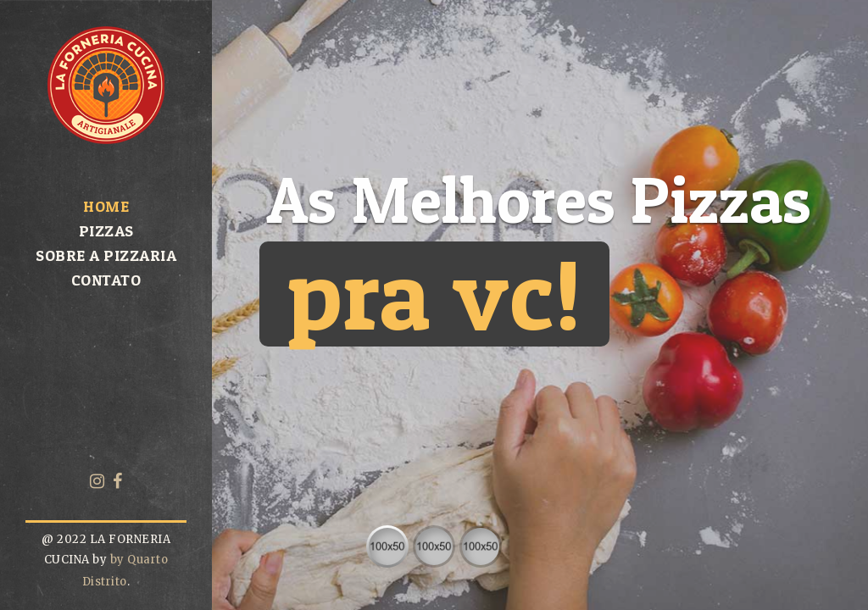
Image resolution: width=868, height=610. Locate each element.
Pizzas (106, 231)
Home (106, 206)
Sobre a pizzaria (106, 255)
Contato (106, 280)
